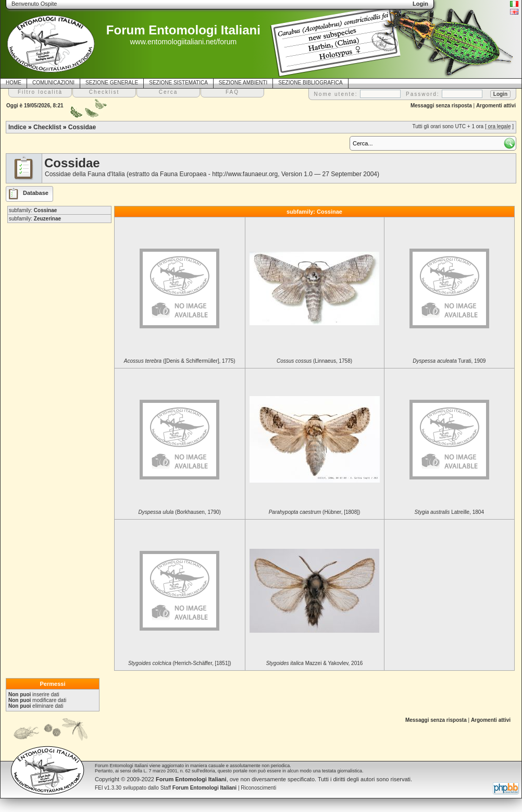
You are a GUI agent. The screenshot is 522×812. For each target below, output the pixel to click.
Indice (17, 127)
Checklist (47, 127)
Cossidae (82, 127)
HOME (14, 83)
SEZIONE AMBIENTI (243, 83)
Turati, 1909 (449, 361)
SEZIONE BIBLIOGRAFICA (310, 83)
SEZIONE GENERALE (112, 83)
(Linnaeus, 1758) (314, 361)
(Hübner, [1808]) (315, 512)
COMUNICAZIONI (53, 83)
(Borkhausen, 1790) (180, 512)
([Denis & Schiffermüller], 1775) (180, 361)
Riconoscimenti (258, 788)
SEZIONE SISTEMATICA (178, 83)
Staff (199, 788)
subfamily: (33, 210)
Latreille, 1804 (449, 512)
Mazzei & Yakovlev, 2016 (315, 663)
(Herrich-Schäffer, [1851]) (180, 663)
